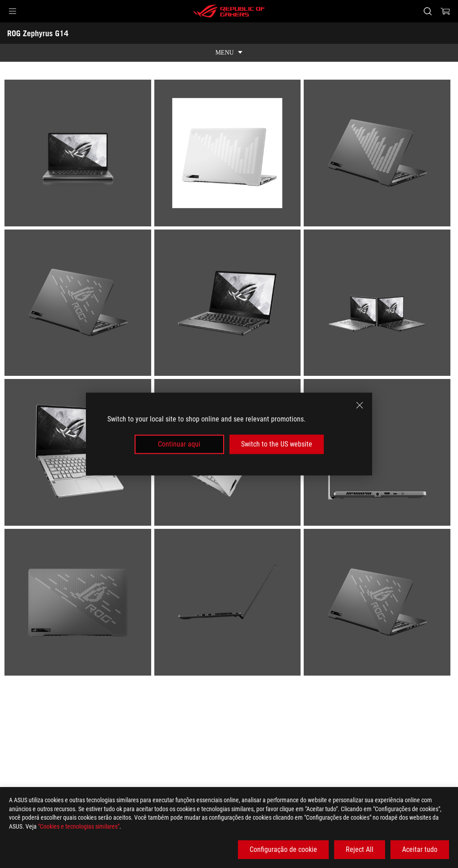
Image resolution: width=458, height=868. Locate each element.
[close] (360, 405)
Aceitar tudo (420, 849)
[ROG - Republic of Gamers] (229, 11)
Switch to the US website (277, 444)
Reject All (360, 849)
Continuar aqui (179, 444)
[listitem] (79, 155)
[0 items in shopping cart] (445, 11)
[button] (13, 11)
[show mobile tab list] (229, 53)
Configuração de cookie (283, 849)
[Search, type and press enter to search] (428, 11)
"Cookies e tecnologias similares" (79, 826)
